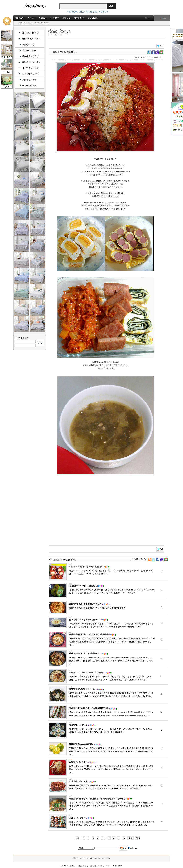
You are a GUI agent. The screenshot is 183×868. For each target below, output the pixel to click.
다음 (130, 838)
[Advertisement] (84, 513)
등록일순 (66, 560)
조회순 (73, 560)
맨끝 (138, 838)
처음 (77, 838)
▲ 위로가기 (117, 866)
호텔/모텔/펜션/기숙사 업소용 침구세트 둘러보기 (88, 12)
